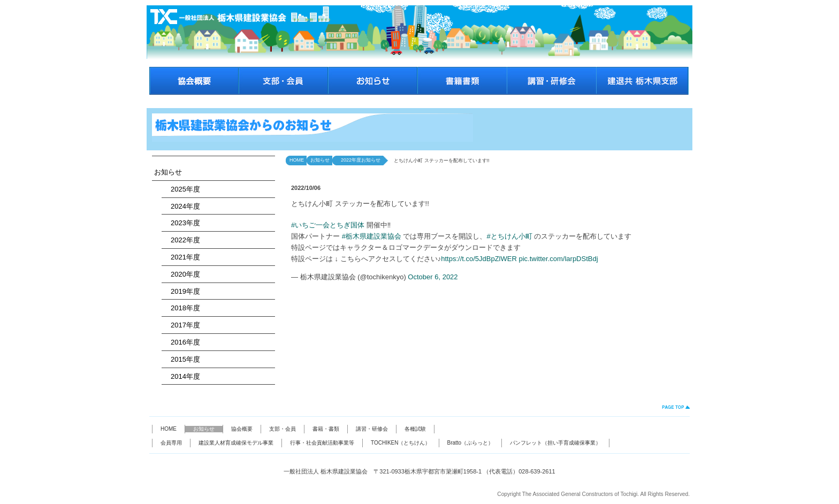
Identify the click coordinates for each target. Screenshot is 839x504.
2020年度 (182, 274)
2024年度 (182, 206)
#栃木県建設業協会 (372, 236)
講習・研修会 (372, 429)
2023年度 (182, 223)
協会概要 (242, 429)
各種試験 (415, 429)
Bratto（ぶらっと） (471, 443)
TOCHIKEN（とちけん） (401, 443)
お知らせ (168, 172)
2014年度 (182, 376)
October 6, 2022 (433, 277)
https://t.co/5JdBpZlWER (479, 259)
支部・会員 (283, 429)
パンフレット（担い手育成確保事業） (555, 443)
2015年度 (182, 359)
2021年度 (182, 257)
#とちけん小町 (509, 236)
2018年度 (182, 308)
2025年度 (182, 189)
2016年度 (182, 342)
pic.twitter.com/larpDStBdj (558, 259)
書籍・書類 (326, 429)
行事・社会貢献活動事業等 (322, 443)
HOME (297, 160)
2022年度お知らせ (358, 160)
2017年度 (182, 325)
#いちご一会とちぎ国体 (328, 225)
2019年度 (182, 291)
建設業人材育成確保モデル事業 (236, 443)
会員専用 (171, 443)
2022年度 (182, 240)
